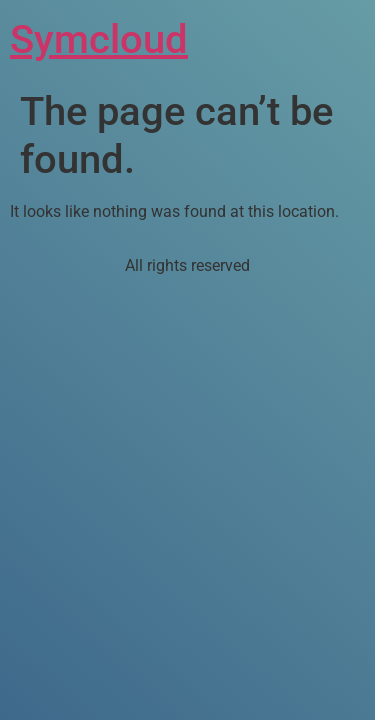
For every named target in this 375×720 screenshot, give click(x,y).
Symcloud (99, 39)
